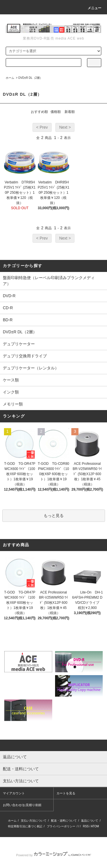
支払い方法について (34, 821)
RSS (86, 826)
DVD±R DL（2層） (30, 78)
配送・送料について (64, 821)
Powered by (53, 855)
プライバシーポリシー (61, 826)
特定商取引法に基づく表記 (25, 826)
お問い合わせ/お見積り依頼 (22, 805)
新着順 (70, 112)
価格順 (56, 112)
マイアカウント (14, 793)
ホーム (10, 78)
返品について (90, 821)
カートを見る (66, 793)
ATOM (95, 826)
